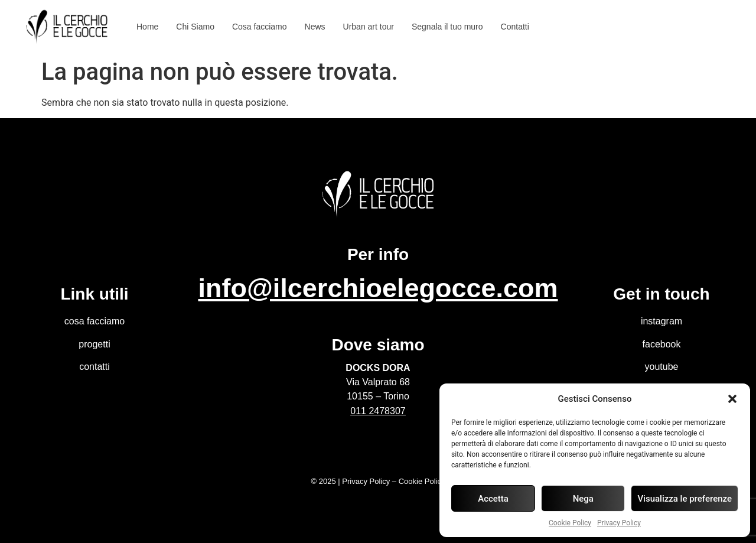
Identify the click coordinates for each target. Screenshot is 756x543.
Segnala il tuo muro (447, 27)
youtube (662, 367)
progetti (94, 344)
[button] (732, 399)
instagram (661, 321)
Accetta (493, 499)
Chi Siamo (195, 27)
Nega (583, 499)
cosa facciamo (94, 321)
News (315, 27)
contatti (94, 367)
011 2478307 (378, 411)
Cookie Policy (570, 523)
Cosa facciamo (260, 27)
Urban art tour (369, 27)
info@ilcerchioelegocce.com (378, 288)
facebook (662, 344)
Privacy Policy (619, 523)
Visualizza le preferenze (685, 499)
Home (147, 27)
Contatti (515, 27)
